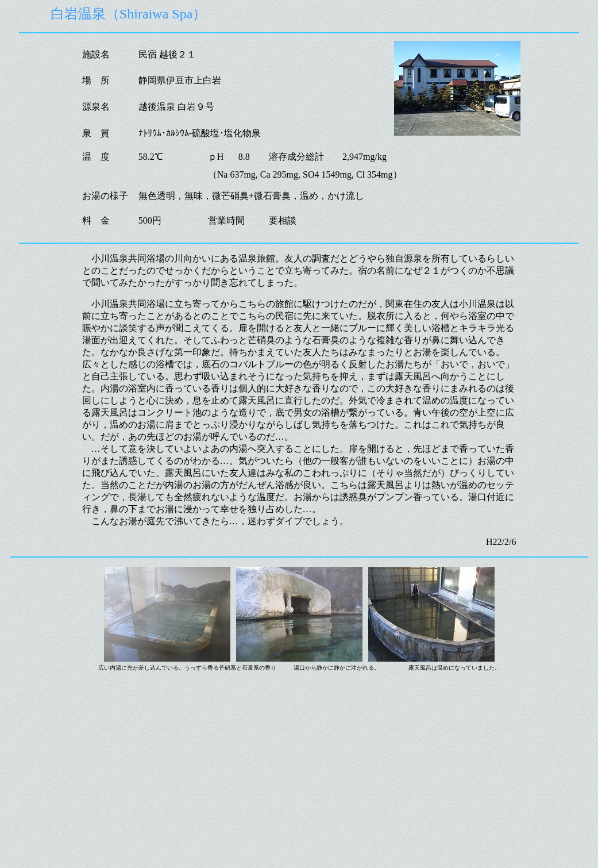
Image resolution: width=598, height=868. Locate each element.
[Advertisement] (299, 783)
